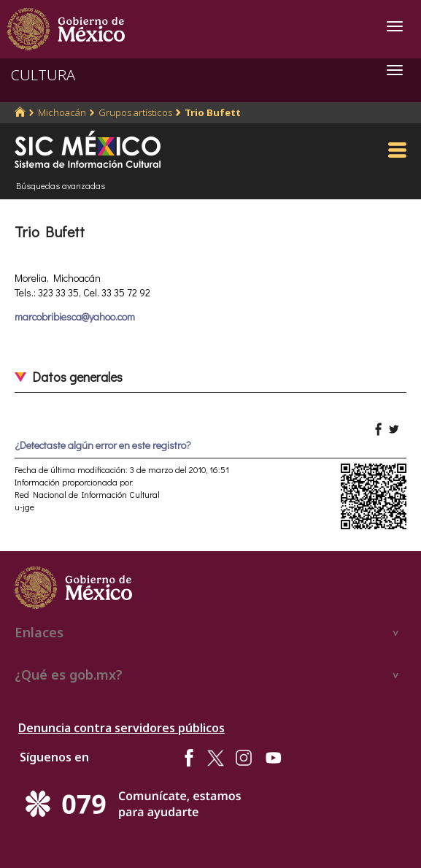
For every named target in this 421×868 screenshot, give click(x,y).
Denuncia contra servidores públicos (121, 728)
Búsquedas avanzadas (61, 185)
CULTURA (43, 75)
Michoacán (62, 112)
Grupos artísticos (135, 112)
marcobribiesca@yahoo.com (75, 316)
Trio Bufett (213, 112)
